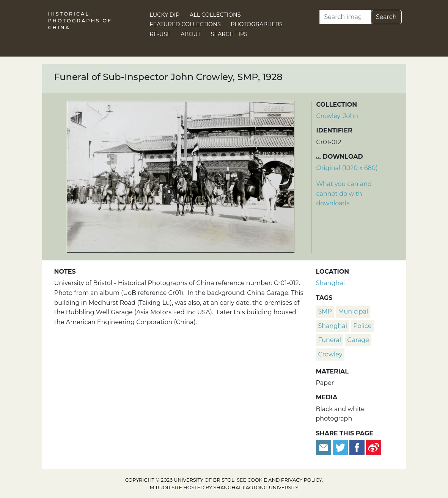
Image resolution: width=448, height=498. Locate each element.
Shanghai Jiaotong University (256, 488)
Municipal (353, 311)
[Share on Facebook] (357, 447)
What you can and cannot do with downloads (344, 194)
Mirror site (166, 488)
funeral (330, 340)
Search (386, 17)
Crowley (330, 354)
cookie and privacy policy (285, 480)
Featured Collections (185, 24)
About (191, 34)
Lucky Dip (165, 15)
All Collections (215, 15)
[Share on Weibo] (374, 447)
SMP (325, 311)
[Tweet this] (341, 447)
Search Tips (229, 34)
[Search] (345, 17)
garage (358, 340)
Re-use (160, 34)
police (362, 326)
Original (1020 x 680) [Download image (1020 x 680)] (347, 168)
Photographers (257, 24)
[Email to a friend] (324, 447)
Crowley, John (337, 116)
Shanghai (330, 283)
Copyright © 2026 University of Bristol (180, 480)
